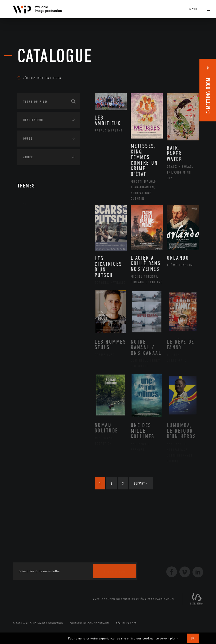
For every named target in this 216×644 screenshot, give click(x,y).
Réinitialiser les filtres (39, 78)
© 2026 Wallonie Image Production (38, 623)
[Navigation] (195, 9)
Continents (32, 220)
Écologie (30, 237)
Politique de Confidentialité (90, 623)
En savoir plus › (167, 638)
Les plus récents (180, 71)
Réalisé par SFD (126, 623)
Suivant (140, 483)
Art (26, 204)
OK (193, 638)
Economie (31, 254)
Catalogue (55, 56)
